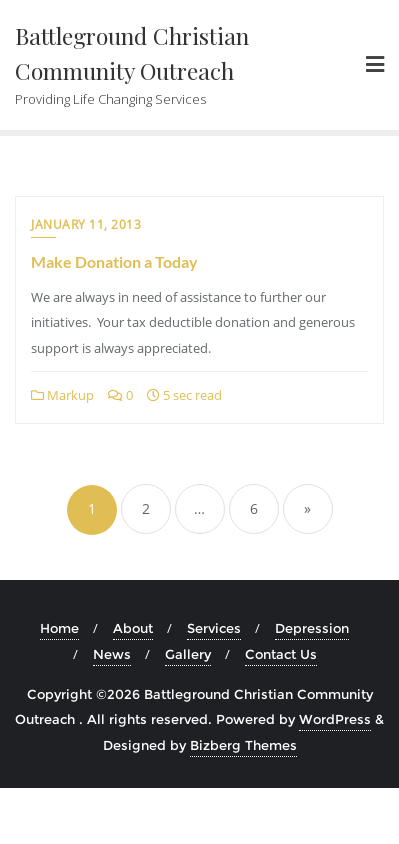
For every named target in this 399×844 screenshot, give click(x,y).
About (133, 628)
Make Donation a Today (114, 261)
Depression (312, 628)
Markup (62, 395)
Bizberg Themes (243, 745)
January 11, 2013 (86, 224)
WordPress (335, 719)
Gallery (188, 654)
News (112, 654)
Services (214, 628)
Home (59, 628)
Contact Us (281, 654)
